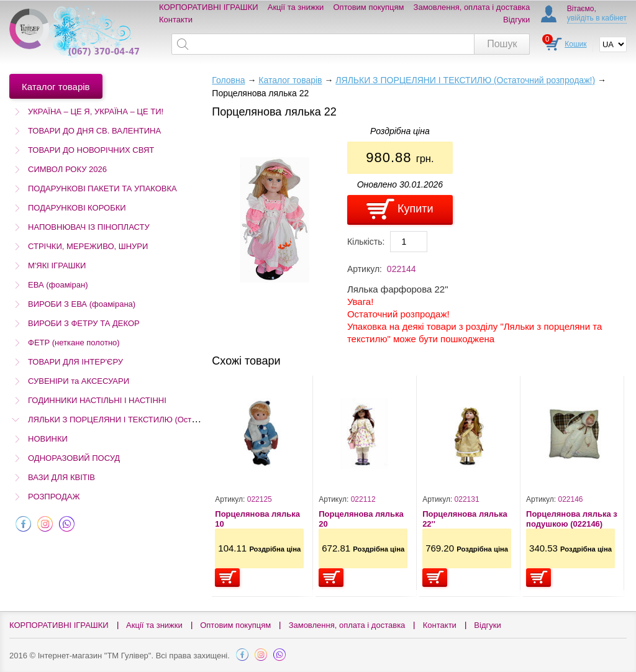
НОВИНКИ (48, 439)
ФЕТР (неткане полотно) (74, 343)
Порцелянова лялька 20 (361, 519)
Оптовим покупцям (369, 7)
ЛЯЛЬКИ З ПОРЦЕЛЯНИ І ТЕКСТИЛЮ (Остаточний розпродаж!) (148, 420)
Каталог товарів (290, 80)
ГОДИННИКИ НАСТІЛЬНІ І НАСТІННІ (97, 400)
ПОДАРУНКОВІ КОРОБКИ (77, 208)
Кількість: (366, 242)
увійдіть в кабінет (597, 18)
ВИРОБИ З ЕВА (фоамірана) (82, 304)
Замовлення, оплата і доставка (472, 7)
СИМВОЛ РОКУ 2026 (67, 169)
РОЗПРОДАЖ (54, 497)
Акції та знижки (296, 7)
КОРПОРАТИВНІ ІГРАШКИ (209, 7)
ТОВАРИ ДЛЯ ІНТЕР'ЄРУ (75, 362)
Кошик (575, 44)
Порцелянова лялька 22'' (465, 519)
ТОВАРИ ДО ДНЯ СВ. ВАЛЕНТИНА (94, 131)
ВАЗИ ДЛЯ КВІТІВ (61, 477)
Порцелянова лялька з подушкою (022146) (572, 519)
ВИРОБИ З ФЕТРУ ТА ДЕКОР (84, 323)
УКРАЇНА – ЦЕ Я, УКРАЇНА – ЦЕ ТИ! (96, 111)
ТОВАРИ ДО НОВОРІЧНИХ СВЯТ (91, 150)
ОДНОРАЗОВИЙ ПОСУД (74, 458)
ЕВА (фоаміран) (58, 285)
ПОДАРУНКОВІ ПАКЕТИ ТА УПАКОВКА (102, 188)
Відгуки (516, 20)
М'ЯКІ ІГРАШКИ (57, 266)
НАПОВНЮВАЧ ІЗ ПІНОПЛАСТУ (89, 227)
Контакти (176, 20)
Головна (228, 80)
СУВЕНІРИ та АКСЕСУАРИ (79, 381)
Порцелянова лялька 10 (257, 519)
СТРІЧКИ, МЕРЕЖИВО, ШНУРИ (88, 246)
